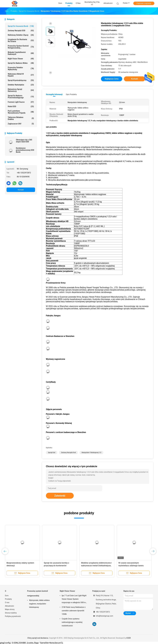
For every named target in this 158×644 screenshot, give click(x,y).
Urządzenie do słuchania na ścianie (21, 40)
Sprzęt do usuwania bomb (21, 26)
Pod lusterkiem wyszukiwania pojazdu (21, 112)
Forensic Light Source (21, 102)
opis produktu (71, 94)
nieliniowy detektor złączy (21, 35)
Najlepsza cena (112, 79)
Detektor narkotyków (21, 85)
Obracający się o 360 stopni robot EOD (24, 141)
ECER (129, 638)
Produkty (8, 599)
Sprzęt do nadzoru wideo (21, 63)
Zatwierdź (60, 496)
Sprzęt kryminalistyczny (21, 80)
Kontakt (21, 190)
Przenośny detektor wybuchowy (21, 69)
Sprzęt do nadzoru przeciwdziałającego (21, 97)
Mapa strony (10, 609)
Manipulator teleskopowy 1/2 (91, 453)
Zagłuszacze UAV (21, 124)
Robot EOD (21, 106)
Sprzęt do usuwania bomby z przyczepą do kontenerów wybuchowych (56, 566)
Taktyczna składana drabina (21, 118)
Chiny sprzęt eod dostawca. (38, 638)
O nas (7, 602)
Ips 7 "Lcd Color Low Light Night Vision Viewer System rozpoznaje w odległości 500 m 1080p (74, 599)
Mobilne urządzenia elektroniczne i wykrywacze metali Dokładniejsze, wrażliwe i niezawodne (96, 566)
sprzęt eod (52, 453)
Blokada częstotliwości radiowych (21, 53)
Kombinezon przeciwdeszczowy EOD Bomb (25, 150)
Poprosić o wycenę (144, 3)
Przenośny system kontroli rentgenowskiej (38, 593)
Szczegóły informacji (54, 94)
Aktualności (9, 606)
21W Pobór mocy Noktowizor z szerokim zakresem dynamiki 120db (74, 611)
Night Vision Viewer (21, 59)
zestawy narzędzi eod (68, 453)
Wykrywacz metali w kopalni (21, 75)
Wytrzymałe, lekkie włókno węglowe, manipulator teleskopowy (39, 604)
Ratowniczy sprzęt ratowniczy (21, 90)
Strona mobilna (11, 613)
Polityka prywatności (13, 616)
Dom (7, 596)
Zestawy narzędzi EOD (21, 31)
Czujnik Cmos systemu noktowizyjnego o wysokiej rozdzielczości (72, 622)
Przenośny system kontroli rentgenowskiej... (21, 47)
